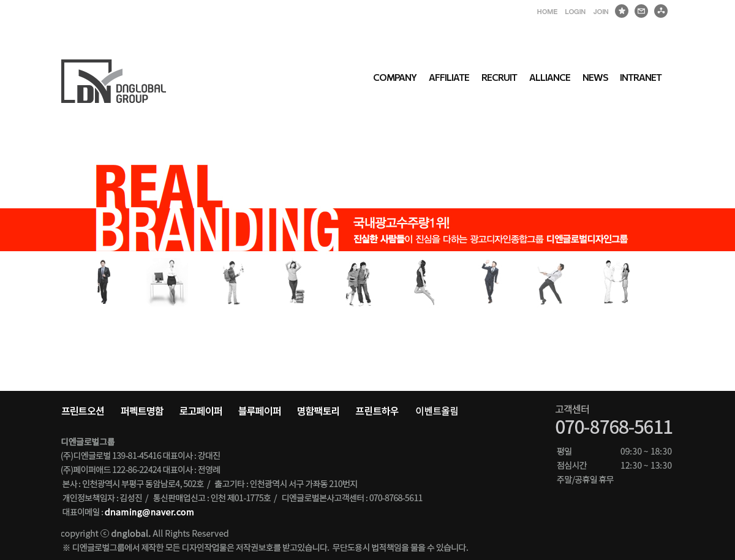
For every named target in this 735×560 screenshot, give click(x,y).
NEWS (595, 77)
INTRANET (641, 77)
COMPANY (395, 77)
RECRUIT (499, 77)
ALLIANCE (550, 77)
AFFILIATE (449, 77)
